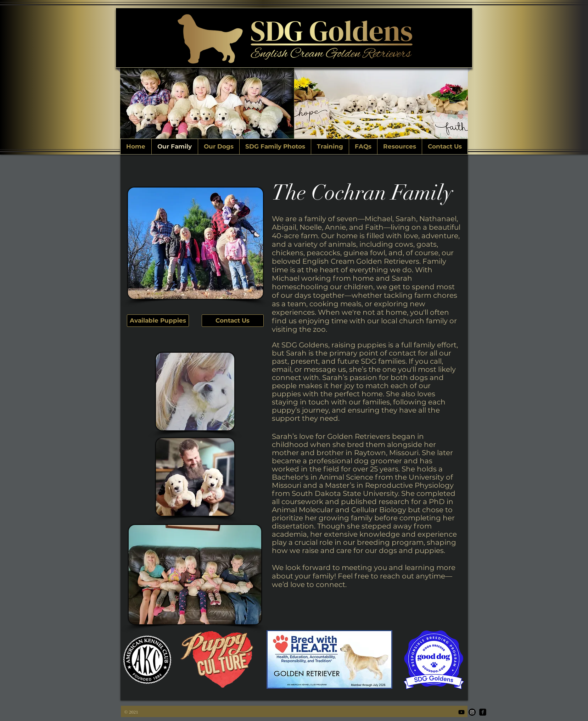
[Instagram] (472, 712)
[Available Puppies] (158, 321)
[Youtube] (461, 712)
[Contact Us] (233, 321)
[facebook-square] (483, 712)
